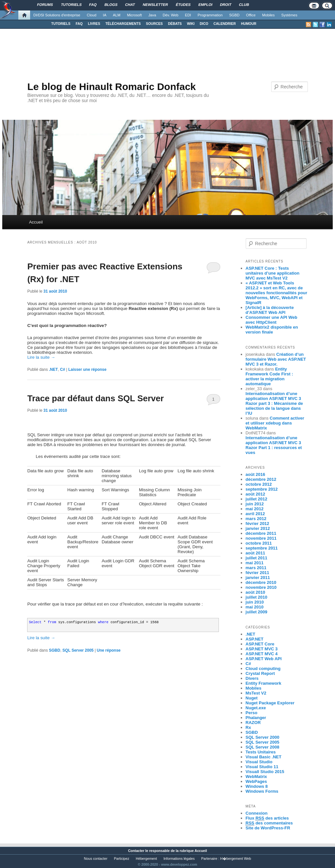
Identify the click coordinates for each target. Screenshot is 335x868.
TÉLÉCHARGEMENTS (123, 24)
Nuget (252, 698)
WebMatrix (256, 777)
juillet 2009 (256, 612)
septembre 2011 (262, 548)
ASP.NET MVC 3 (262, 649)
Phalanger (256, 718)
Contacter (136, 851)
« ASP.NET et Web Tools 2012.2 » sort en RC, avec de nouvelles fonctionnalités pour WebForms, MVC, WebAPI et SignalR (277, 293)
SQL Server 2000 (263, 737)
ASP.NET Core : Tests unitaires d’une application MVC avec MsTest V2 (273, 273)
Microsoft (134, 15)
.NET (53, 370)
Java (152, 15)
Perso (252, 713)
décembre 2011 (261, 533)
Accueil (36, 222)
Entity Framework (264, 683)
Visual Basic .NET (264, 757)
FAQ (79, 24)
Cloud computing (263, 669)
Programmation (210, 15)
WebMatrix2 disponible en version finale (272, 330)
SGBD (234, 15)
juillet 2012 (256, 499)
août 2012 (256, 494)
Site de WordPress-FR (268, 828)
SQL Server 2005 (78, 650)
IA (105, 15)
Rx (248, 727)
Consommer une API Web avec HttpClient (272, 320)
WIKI (191, 24)
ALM (117, 15)
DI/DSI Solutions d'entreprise (57, 15)
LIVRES (94, 24)
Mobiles (268, 15)
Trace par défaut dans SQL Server (95, 398)
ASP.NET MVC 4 (262, 654)
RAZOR (253, 723)
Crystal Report (260, 673)
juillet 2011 (256, 558)
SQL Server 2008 (263, 747)
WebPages (256, 781)
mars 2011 (256, 568)
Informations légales (179, 859)
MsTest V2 (256, 693)
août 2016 (256, 474)
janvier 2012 (258, 528)
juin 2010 (255, 602)
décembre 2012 (261, 479)
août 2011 (256, 553)
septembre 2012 (262, 489)
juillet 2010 (256, 597)
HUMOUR (249, 24)
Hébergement (146, 859)
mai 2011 (255, 563)
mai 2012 (255, 509)
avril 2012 (255, 514)
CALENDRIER (225, 24)
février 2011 (257, 573)
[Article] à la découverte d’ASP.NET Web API (270, 310)
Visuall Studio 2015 (265, 772)
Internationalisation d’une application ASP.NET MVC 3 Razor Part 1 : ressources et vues (274, 445)
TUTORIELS (61, 24)
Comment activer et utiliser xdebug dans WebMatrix (275, 423)
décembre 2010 (261, 582)
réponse (109, 650)
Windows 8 (257, 786)
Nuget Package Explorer (270, 703)
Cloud (91, 15)
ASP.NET (255, 639)
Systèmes (289, 15)
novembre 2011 (261, 538)
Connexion (257, 813)
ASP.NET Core (260, 644)
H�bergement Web (236, 859)
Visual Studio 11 (262, 767)
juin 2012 (255, 504)
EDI (188, 15)
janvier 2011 (258, 578)
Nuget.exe (256, 708)
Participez (122, 859)
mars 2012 (256, 519)
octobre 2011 (259, 543)
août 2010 (256, 592)
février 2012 (257, 524)
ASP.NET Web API (264, 659)
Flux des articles (267, 818)
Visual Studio (259, 762)
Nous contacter (96, 859)
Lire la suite (41, 357)
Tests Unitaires (261, 752)
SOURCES (154, 24)
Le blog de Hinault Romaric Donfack (111, 87)
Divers (252, 678)
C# (63, 370)
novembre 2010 (261, 587)
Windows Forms (262, 791)
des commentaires (269, 823)
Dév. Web (170, 15)
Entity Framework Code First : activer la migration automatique (269, 376)
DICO (204, 24)
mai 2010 (255, 607)
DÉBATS (175, 24)
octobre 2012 (259, 484)
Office (251, 15)
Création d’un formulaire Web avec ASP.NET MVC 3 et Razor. (276, 359)
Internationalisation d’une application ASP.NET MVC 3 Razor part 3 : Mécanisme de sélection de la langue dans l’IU (274, 403)
